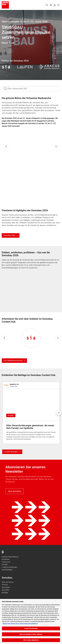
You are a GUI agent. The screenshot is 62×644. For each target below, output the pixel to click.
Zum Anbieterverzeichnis (13, 361)
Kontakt (5, 564)
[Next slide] (56, 147)
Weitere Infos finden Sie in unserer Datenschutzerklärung (20, 624)
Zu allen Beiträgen (11, 452)
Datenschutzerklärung (10, 557)
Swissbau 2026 (9, 235)
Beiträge (5, 593)
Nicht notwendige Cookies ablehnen (31, 634)
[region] (31, 621)
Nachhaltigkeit (7, 570)
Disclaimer (6, 559)
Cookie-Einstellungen (10, 567)
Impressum (6, 562)
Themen (5, 585)
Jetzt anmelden (14, 491)
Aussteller (6, 590)
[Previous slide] (6, 147)
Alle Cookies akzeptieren (31, 640)
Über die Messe (8, 582)
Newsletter (6, 587)
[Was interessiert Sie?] (31, 89)
